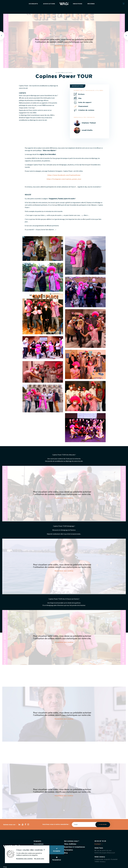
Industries (78, 4)
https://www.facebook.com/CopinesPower (64, 175)
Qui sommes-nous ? (72, 841)
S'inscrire (103, 825)
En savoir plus (39, 859)
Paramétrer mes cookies (64, 46)
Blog (66, 853)
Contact (98, 844)
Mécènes (91, 4)
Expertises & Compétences (74, 847)
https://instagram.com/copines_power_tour (64, 179)
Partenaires (68, 850)
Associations (49, 4)
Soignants (33, 4)
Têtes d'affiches (70, 844)
